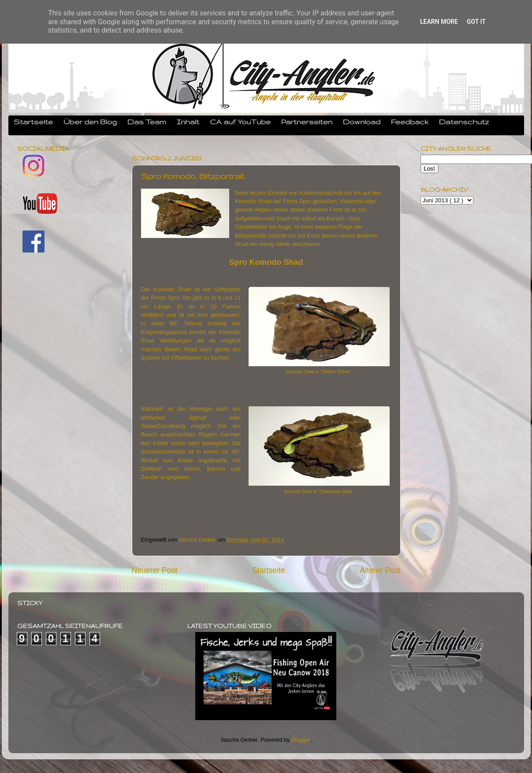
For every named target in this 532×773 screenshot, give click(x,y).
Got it (476, 22)
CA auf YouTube (240, 122)
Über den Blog (90, 122)
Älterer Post (380, 570)
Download (362, 122)
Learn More (439, 22)
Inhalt (188, 122)
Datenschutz (464, 122)
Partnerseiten (307, 122)
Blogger (301, 740)
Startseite (33, 122)
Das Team (147, 122)
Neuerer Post (155, 570)
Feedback (410, 122)
